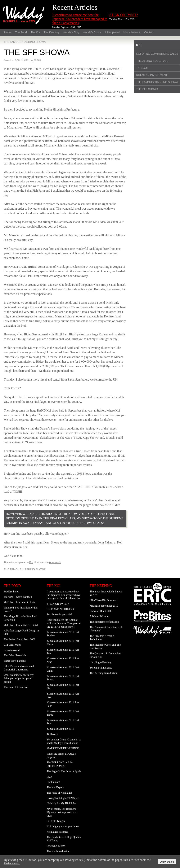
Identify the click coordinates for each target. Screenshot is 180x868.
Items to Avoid (12, 650)
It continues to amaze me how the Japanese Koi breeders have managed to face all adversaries (80, 19)
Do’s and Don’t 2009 (101, 611)
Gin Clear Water (13, 645)
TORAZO (52, 734)
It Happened (112, 32)
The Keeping (51, 32)
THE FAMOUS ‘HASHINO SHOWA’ (25, 42)
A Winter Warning (99, 616)
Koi (31, 562)
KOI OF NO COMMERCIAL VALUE (157, 54)
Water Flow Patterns (15, 661)
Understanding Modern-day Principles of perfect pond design (19, 678)
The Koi (35, 32)
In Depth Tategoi (56, 821)
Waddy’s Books (92, 32)
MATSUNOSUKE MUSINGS (63, 748)
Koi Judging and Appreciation (63, 826)
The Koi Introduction (58, 851)
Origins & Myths (56, 846)
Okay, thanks (167, 862)
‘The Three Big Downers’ (103, 600)
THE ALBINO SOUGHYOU (152, 61)
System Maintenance (101, 668)
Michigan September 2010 (104, 606)
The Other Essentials (15, 655)
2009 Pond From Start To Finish (21, 625)
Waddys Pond (11, 592)
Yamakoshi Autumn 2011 (60, 729)
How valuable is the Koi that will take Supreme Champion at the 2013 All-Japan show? (64, 623)
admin (37, 60)
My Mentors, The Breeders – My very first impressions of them (62, 812)
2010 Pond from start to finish (20, 602)
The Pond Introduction (16, 687)
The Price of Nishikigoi (59, 793)
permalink (55, 562)
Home (8, 32)
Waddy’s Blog (71, 32)
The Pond (21, 32)
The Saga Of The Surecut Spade (64, 771)
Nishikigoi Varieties (57, 832)
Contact (149, 32)
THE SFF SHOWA (147, 89)
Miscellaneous (132, 32)
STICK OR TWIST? (124, 15)
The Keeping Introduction (103, 673)
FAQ (49, 777)
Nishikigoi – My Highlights (62, 803)
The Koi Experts (56, 787)
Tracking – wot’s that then (18, 597)
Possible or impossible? (59, 615)
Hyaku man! (53, 782)
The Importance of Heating (104, 622)
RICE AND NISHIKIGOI (61, 609)
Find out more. (12, 864)
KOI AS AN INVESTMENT (152, 75)
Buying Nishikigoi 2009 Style (63, 798)
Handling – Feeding (100, 662)
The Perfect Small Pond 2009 (20, 639)
